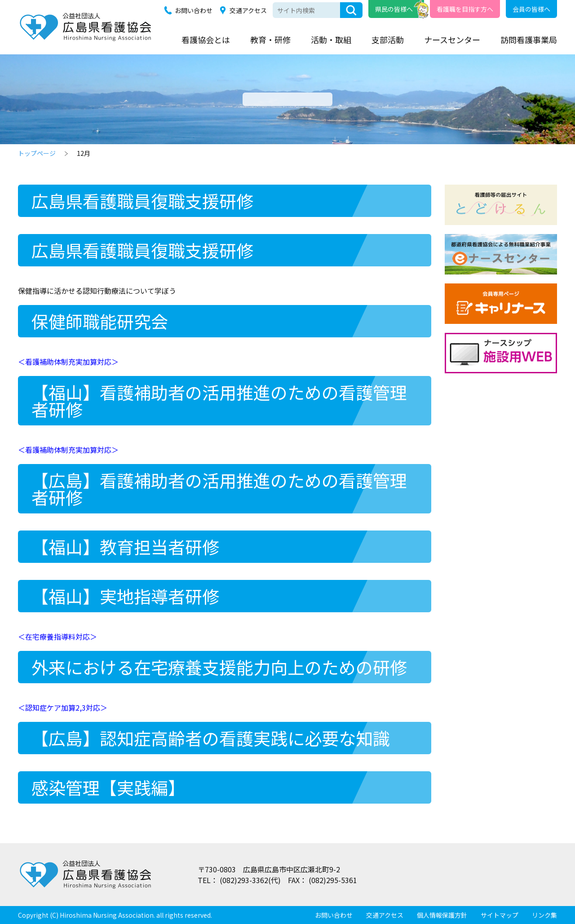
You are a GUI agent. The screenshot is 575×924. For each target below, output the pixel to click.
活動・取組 (331, 40)
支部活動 (388, 40)
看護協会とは (206, 40)
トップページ (37, 153)
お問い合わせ (194, 10)
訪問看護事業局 (529, 40)
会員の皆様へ (531, 9)
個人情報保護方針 (442, 915)
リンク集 (544, 915)
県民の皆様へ (394, 9)
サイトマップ (500, 915)
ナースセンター (452, 40)
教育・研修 (270, 40)
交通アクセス (248, 10)
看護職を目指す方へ (465, 9)
